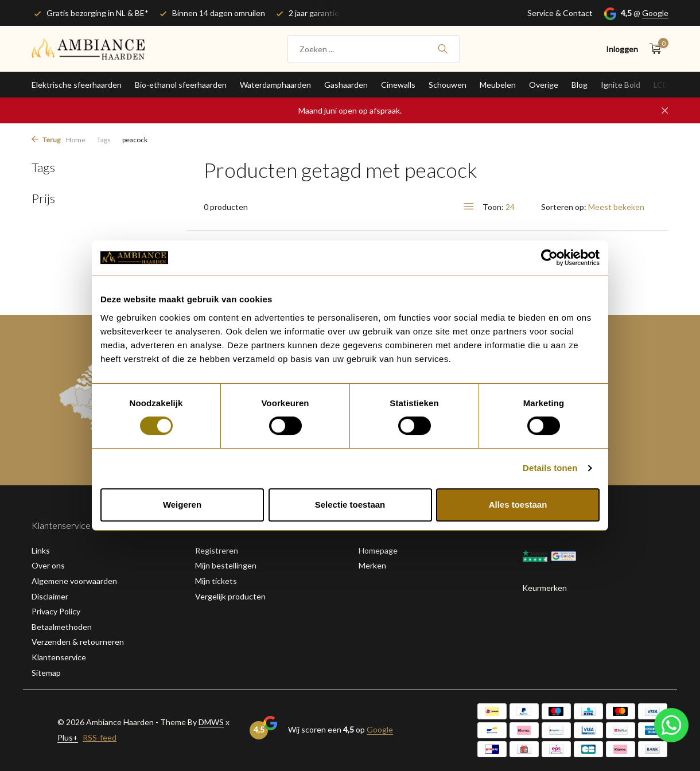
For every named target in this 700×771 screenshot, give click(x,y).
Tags (104, 140)
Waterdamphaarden (275, 85)
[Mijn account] (622, 49)
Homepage (378, 550)
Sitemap (46, 673)
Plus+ (68, 737)
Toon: (493, 207)
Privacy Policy (56, 611)
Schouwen (448, 85)
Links (41, 550)
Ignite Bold (621, 85)
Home (76, 140)
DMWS (211, 722)
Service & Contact (560, 13)
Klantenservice (59, 657)
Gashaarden (346, 85)
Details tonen (550, 468)
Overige (544, 85)
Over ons (48, 565)
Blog (580, 85)
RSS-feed (100, 737)
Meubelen (498, 85)
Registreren (217, 550)
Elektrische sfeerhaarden (77, 85)
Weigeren (182, 505)
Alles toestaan (518, 505)
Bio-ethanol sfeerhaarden (181, 85)
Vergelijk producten (230, 596)
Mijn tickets (216, 581)
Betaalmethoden (62, 627)
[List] (469, 207)
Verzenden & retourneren (78, 642)
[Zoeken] (374, 49)
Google (655, 13)
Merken (372, 565)
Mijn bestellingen (226, 565)
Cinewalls (398, 85)
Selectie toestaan (350, 505)
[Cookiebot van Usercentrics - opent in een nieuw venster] (549, 258)
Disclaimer (50, 596)
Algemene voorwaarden (74, 581)
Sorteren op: (564, 207)
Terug (46, 140)
